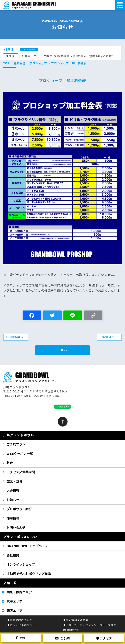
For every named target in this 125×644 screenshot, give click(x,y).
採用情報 (13, 518)
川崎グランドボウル (19, 435)
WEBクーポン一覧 (20, 454)
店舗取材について (21, 620)
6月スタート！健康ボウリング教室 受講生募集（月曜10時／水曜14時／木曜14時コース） (61, 56)
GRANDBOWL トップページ (27, 546)
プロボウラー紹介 (19, 509)
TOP (6, 63)
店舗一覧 (10, 583)
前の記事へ (16, 337)
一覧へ (62, 350)
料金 (10, 463)
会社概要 (13, 555)
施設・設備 (14, 481)
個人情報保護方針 (77, 620)
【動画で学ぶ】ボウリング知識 (29, 574)
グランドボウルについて (22, 537)
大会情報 (13, 490)
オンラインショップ (21, 564)
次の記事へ (108, 337)
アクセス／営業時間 (21, 472)
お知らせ (19, 63)
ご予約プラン (16, 444)
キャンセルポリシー (23, 625)
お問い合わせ (16, 527)
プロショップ (38, 63)
